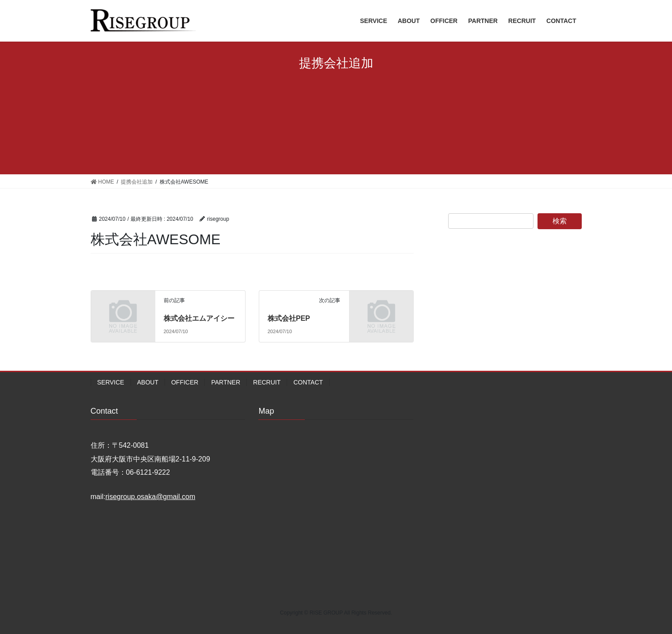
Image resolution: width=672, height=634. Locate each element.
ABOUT (148, 382)
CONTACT (308, 382)
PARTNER (226, 382)
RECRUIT (267, 382)
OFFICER (185, 382)
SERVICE (111, 382)
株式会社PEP (289, 318)
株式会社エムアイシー (199, 318)
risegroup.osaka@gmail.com (150, 497)
